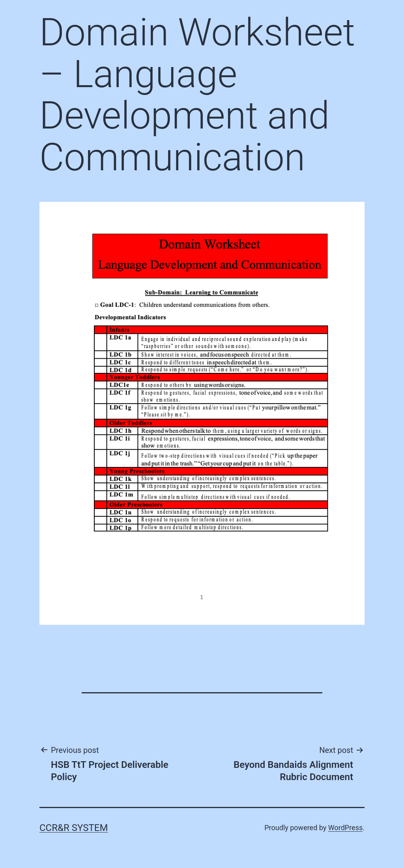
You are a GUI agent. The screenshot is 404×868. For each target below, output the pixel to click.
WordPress (345, 828)
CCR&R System (74, 828)
